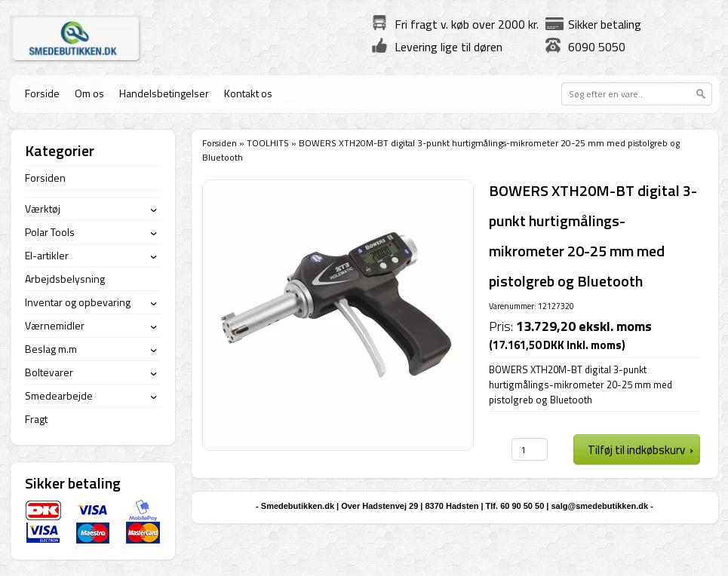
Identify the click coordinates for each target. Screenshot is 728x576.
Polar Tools (50, 232)
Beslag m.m (51, 349)
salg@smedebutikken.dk (599, 506)
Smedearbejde (59, 395)
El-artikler (47, 255)
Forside (42, 93)
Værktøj (43, 208)
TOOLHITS (268, 143)
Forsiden (220, 143)
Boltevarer (49, 372)
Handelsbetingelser (164, 93)
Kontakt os (248, 93)
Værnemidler (55, 325)
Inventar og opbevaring (78, 302)
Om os (89, 93)
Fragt (36, 419)
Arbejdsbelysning (65, 279)
